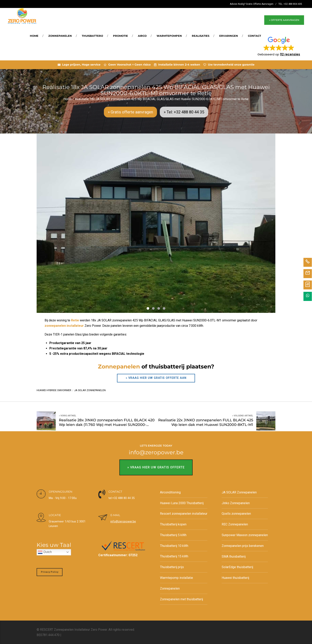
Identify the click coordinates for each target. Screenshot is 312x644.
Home (34, 36)
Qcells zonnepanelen (236, 514)
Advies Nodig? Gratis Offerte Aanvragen (252, 4)
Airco (142, 36)
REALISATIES (201, 36)
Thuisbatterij (92, 36)
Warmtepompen (169, 36)
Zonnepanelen (60, 36)
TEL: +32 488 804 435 (290, 4)
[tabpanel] (156, 223)
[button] (279, 46)
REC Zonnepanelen (235, 524)
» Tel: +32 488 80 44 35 (184, 112)
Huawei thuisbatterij (235, 578)
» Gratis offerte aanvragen (130, 112)
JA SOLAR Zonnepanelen (239, 492)
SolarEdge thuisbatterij (237, 567)
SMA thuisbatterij (234, 556)
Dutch (45, 552)
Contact (254, 36)
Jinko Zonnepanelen (236, 503)
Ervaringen (229, 36)
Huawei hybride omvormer (54, 390)
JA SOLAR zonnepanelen (90, 390)
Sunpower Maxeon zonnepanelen (245, 535)
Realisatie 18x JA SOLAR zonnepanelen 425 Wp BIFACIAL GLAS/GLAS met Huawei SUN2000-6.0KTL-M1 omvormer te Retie (162, 99)
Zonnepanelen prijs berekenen (243, 546)
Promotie (120, 36)
